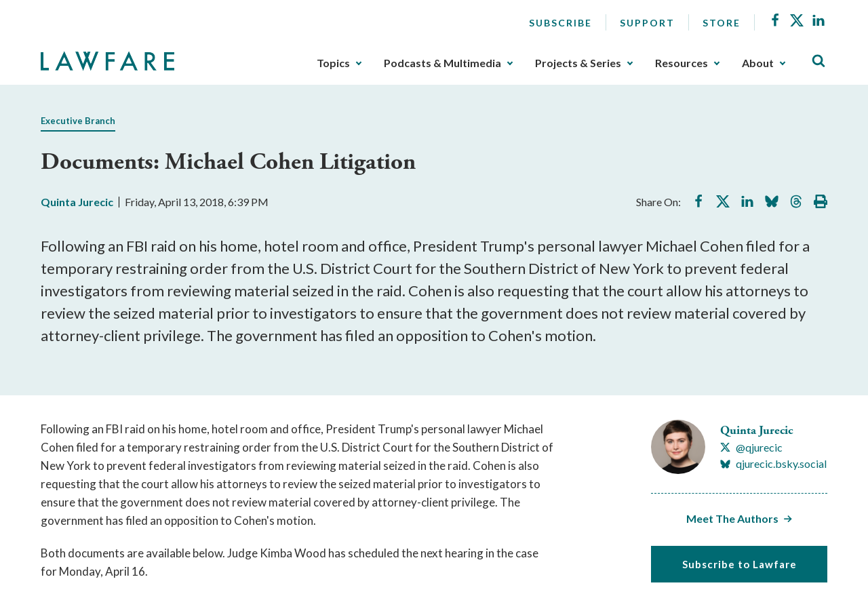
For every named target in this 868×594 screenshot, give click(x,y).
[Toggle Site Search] (818, 61)
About (758, 63)
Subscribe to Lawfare (739, 564)
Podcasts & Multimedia (442, 63)
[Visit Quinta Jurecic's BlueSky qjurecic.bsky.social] (773, 464)
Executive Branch (78, 121)
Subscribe (560, 23)
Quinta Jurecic (77, 202)
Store (722, 23)
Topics (333, 63)
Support (647, 23)
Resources (682, 63)
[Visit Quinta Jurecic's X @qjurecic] (751, 448)
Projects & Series (578, 63)
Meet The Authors (732, 518)
